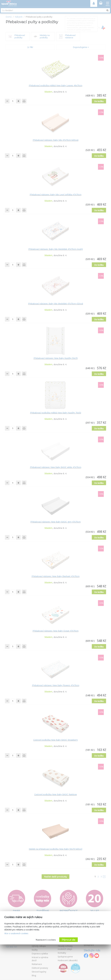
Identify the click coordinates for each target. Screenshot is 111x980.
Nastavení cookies (46, 940)
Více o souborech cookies (16, 933)
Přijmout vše (69, 940)
